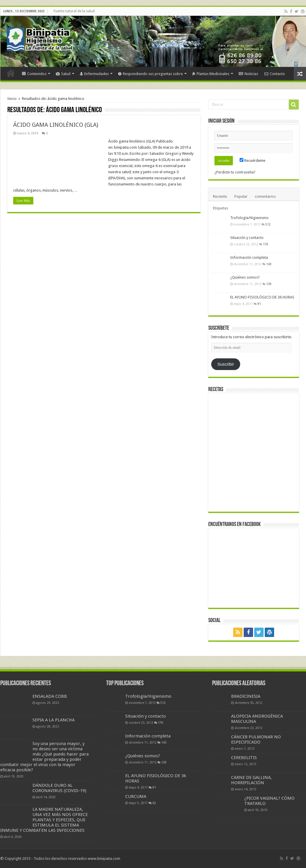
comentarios (265, 196)
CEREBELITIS (244, 758)
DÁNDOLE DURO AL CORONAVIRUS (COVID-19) (59, 788)
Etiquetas (221, 208)
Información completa (249, 257)
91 (259, 304)
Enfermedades (94, 74)
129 (269, 284)
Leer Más (23, 201)
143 (269, 264)
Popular (241, 196)
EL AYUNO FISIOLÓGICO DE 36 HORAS (262, 297)
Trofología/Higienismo (249, 218)
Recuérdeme (252, 160)
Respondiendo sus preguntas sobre (151, 74)
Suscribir (226, 364)
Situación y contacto (247, 238)
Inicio (11, 73)
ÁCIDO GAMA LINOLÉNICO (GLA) (56, 125)
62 (154, 803)
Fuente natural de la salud (74, 11)
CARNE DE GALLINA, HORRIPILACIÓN (251, 780)
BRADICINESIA (246, 696)
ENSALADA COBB (50, 696)
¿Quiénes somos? (245, 277)
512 (268, 224)
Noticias (248, 74)
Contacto (275, 74)
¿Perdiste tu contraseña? (235, 172)
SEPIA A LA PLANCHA (54, 720)
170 (266, 244)
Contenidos (34, 74)
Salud (63, 74)
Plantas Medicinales (211, 74)
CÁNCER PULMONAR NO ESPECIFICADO (256, 739)
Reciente (220, 196)
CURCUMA (136, 796)
